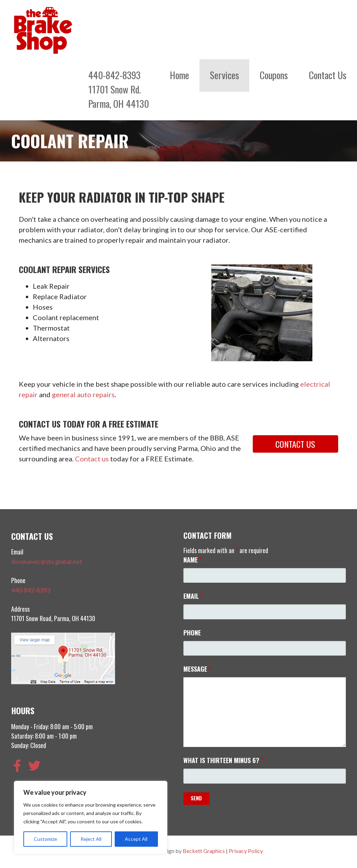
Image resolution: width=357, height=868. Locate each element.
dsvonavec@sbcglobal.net (47, 561)
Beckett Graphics (204, 851)
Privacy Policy (246, 851)
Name (193, 560)
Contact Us (328, 75)
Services (225, 75)
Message (198, 669)
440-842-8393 (31, 590)
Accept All (136, 839)
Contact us (92, 459)
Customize (45, 839)
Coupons (274, 75)
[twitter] (36, 766)
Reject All (91, 839)
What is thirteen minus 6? (224, 760)
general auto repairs (83, 394)
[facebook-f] (19, 766)
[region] (91, 817)
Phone (192, 633)
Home (179, 75)
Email (193, 596)
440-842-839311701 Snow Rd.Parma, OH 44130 (119, 89)
